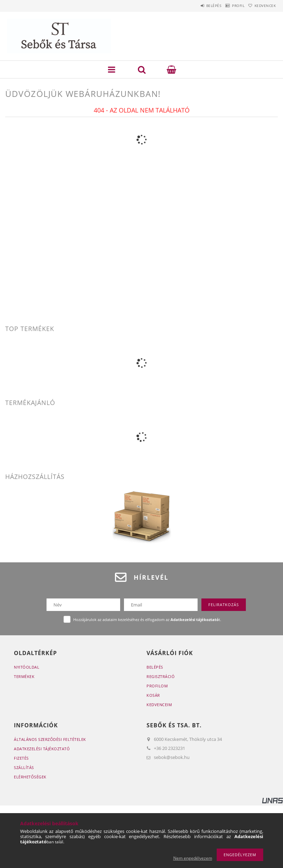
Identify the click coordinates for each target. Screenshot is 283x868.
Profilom (157, 686)
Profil (228, 6)
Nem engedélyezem (193, 858)
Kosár (153, 695)
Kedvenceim (159, 705)
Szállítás (24, 767)
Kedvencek (262, 6)
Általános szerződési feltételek (50, 739)
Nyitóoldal (27, 667)
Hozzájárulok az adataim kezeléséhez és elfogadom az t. (147, 619)
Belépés (198, 6)
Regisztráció (161, 676)
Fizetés (21, 758)
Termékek (24, 676)
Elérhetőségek (30, 777)
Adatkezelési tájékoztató (42, 749)
